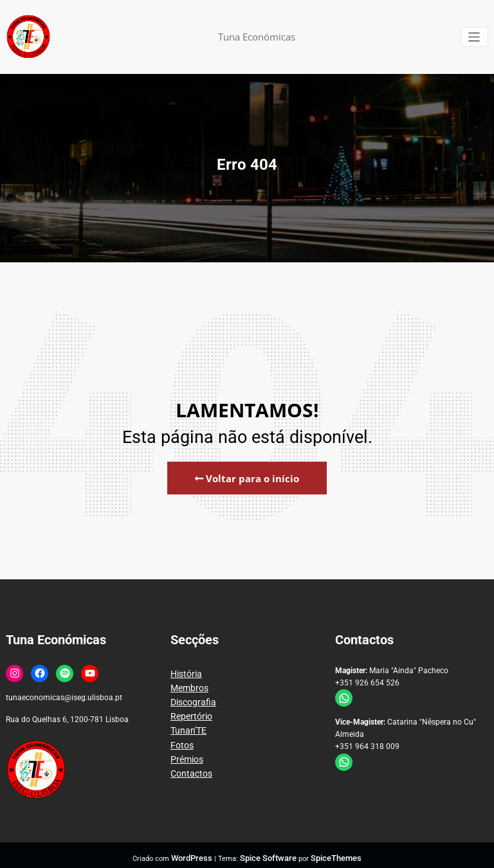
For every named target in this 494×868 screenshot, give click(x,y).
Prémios (185, 744)
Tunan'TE (186, 719)
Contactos (188, 756)
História (184, 670)
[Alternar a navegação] (475, 37)
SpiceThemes (330, 852)
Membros (187, 682)
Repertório (188, 707)
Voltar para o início (247, 476)
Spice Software (269, 852)
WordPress (199, 852)
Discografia (190, 694)
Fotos (180, 732)
